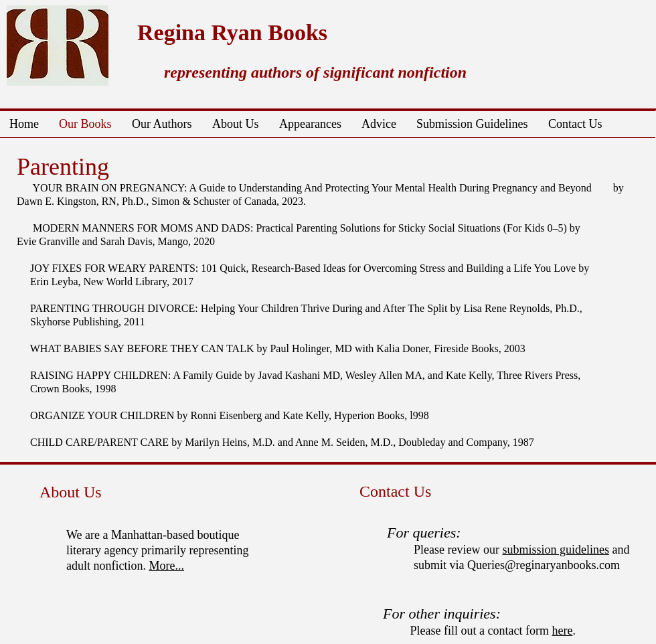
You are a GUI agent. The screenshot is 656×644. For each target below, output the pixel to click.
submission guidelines (556, 550)
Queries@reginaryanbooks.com (544, 565)
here (562, 631)
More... (166, 566)
